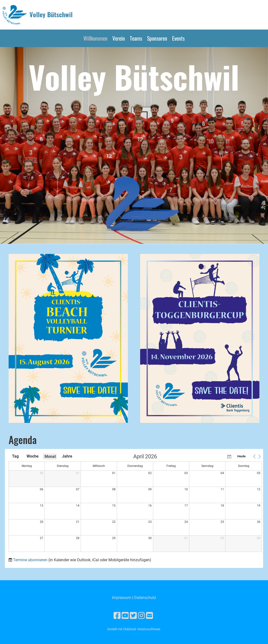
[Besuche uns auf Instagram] (141, 616)
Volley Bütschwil (51, 15)
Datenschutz (145, 598)
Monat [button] (50, 456)
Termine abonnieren (30, 560)
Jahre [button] (67, 456)
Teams (136, 38)
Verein (119, 38)
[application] (135, 503)
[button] (254, 456)
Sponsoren (157, 38)
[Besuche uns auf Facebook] (117, 616)
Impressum (122, 598)
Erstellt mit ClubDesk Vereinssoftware (134, 629)
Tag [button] (15, 456)
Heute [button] (241, 456)
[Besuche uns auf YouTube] (125, 616)
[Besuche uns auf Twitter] (133, 616)
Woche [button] (33, 456)
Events (178, 38)
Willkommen (95, 38)
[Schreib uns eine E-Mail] (149, 616)
